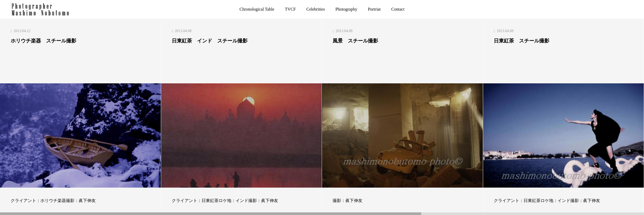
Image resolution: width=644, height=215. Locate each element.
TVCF (290, 9)
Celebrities (315, 9)
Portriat (374, 9)
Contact (398, 9)
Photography (346, 9)
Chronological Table (257, 9)
